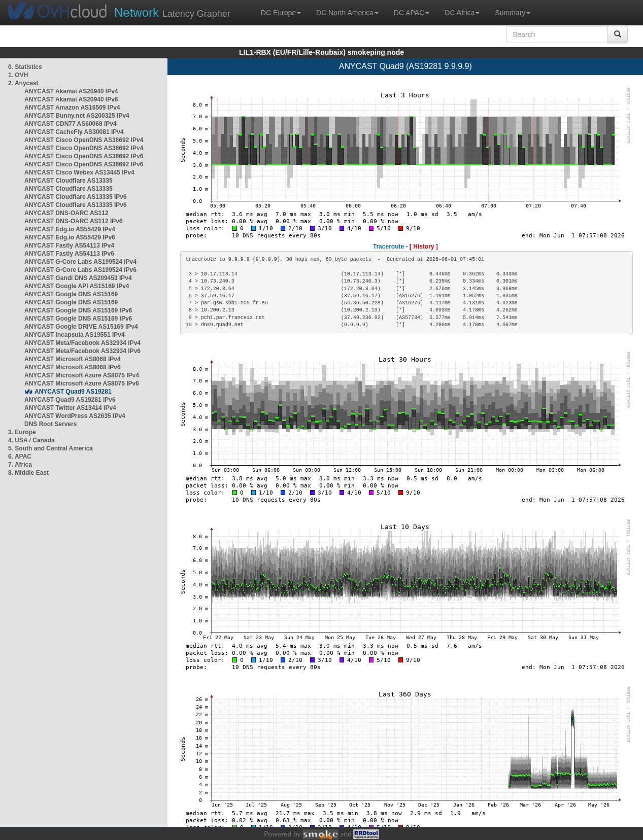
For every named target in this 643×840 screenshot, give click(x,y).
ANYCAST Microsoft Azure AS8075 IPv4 (82, 375)
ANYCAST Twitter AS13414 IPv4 (70, 408)
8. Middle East (28, 473)
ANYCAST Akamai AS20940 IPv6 (71, 99)
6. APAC (20, 457)
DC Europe (281, 13)
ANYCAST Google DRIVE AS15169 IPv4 (81, 327)
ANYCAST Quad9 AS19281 (73, 392)
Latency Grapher (172, 12)
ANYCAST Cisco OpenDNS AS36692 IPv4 (84, 140)
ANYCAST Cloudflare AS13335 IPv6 (76, 197)
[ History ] (424, 247)
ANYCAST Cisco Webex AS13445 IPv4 (79, 172)
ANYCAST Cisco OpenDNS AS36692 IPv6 (84, 156)
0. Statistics (25, 67)
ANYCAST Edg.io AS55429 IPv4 (70, 229)
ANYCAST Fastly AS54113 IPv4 (69, 246)
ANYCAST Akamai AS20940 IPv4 (71, 91)
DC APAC (412, 13)
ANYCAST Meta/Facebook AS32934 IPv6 (82, 351)
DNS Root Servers (50, 424)
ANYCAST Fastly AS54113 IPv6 (69, 254)
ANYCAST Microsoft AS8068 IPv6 (73, 367)
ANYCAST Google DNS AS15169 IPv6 (78, 310)
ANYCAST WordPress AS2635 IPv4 (75, 416)
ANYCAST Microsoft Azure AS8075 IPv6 (82, 383)
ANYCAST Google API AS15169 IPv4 (77, 286)
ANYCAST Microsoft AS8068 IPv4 (73, 359)
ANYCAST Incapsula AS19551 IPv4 (75, 335)
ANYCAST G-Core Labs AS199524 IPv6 (80, 270)
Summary (513, 13)
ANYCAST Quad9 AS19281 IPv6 (70, 400)
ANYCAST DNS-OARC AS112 (66, 213)
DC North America (347, 13)
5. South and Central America (50, 448)
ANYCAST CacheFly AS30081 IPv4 (74, 132)
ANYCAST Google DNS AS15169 (71, 294)
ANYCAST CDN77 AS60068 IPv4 (71, 124)
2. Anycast (23, 83)
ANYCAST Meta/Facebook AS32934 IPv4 (82, 343)
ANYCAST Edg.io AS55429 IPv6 (70, 237)
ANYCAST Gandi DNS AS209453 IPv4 (78, 278)
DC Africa (462, 13)
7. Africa (20, 465)
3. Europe (22, 432)
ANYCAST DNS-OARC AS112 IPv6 (74, 221)
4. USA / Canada (31, 440)
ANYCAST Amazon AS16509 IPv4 (72, 108)
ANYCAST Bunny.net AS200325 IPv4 (77, 116)
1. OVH (18, 75)
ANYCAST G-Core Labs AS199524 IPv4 (80, 262)
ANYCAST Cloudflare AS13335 (69, 181)
